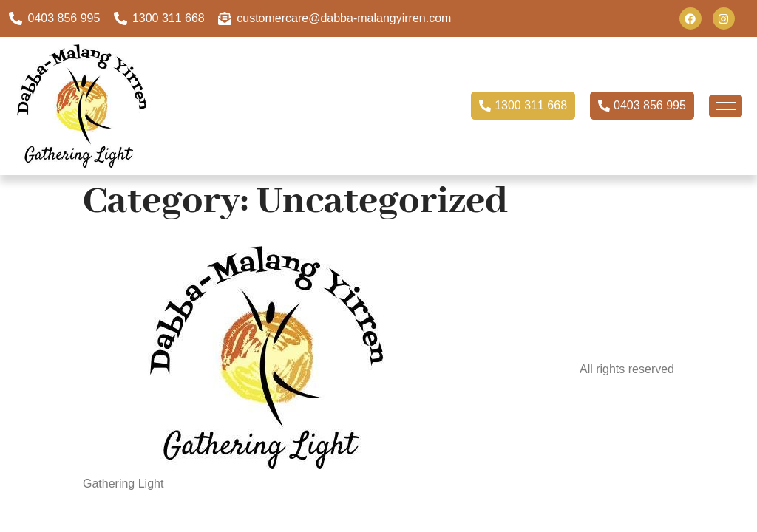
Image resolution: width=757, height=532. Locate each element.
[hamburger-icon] (726, 106)
